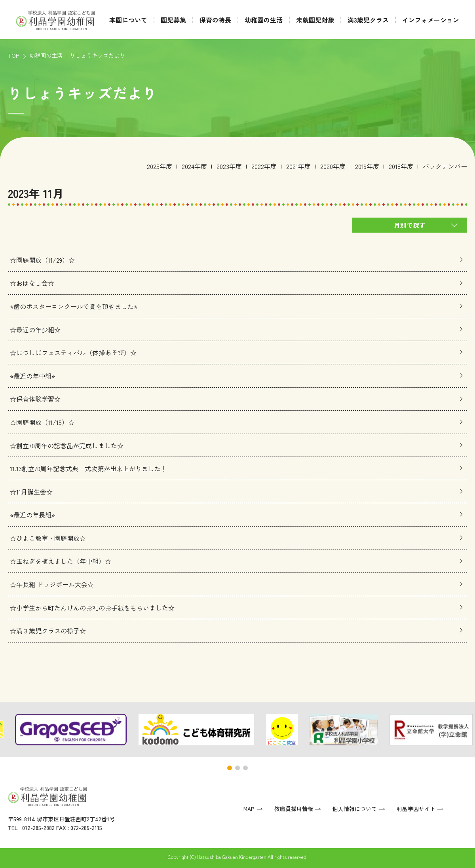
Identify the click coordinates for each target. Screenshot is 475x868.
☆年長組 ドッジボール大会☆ (52, 584)
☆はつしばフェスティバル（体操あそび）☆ (73, 353)
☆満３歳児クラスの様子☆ (48, 631)
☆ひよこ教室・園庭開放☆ (48, 538)
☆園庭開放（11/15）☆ (42, 422)
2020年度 (333, 166)
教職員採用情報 (294, 809)
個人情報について (355, 809)
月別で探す (410, 225)
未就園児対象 (315, 20)
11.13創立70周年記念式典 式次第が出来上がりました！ (88, 468)
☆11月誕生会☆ (31, 492)
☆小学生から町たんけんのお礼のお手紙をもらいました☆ (92, 608)
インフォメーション (431, 20)
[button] (230, 768)
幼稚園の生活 (264, 20)
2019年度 (367, 166)
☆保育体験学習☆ (35, 399)
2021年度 (298, 166)
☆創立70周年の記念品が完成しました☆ (67, 445)
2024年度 (194, 166)
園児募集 (173, 20)
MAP (249, 809)
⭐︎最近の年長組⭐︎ (32, 515)
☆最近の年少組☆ (35, 330)
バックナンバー (445, 166)
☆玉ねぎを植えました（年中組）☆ (61, 561)
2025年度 (160, 166)
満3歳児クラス (368, 20)
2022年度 (264, 166)
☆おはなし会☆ (32, 283)
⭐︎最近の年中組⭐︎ (32, 376)
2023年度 (229, 166)
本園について (128, 20)
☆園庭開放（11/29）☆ (42, 260)
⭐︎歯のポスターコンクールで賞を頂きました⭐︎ (74, 306)
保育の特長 (215, 20)
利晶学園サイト (416, 809)
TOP (13, 55)
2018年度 (401, 166)
